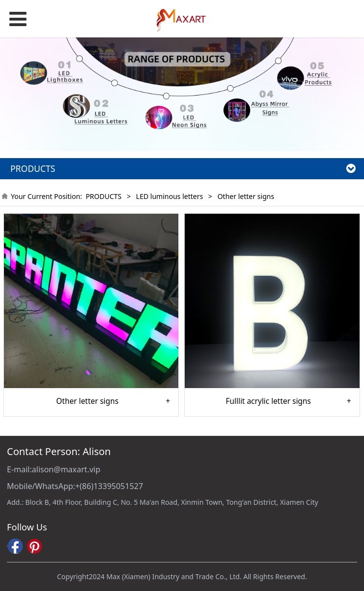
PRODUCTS (104, 196)
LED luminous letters (169, 196)
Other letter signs (87, 401)
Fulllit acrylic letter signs (268, 401)
